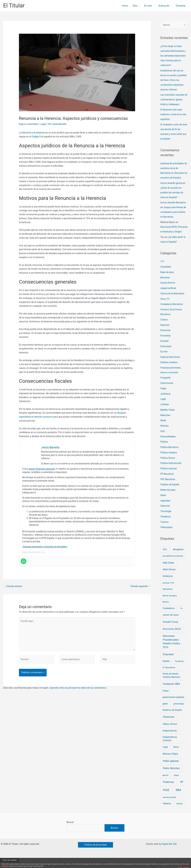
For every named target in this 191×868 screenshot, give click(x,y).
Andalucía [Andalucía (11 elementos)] (168, 586)
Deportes (165, 335)
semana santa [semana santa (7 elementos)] (169, 807)
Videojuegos (167, 537)
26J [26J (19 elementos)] (165, 559)
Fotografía (166, 387)
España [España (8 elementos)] (166, 671)
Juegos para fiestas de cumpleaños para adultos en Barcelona (174, 217)
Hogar (164, 398)
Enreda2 (165, 351)
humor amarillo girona (172, 188)
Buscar (70, 832)
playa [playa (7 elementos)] (176, 785)
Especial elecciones (171, 367)
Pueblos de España (170, 494)
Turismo (165, 532)
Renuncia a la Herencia (34, 133)
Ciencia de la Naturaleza (173, 303)
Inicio (125, 6)
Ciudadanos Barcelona (172, 314)
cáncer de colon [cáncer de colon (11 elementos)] (171, 625)
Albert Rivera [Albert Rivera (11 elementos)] (169, 579)
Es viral (148, 6)
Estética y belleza (169, 372)
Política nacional (169, 478)
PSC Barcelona (168, 489)
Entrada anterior (13, 586)
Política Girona (168, 468)
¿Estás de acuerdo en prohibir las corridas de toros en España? (172, 197)
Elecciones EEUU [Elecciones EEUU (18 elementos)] (172, 639)
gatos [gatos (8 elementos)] (165, 713)
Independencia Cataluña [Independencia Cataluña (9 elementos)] (170, 748)
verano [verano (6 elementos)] (179, 813)
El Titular (14, 6)
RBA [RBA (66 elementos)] (179, 800)
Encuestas (166, 345)
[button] (96, 855)
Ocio (135, 6)
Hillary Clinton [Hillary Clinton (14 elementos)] (170, 734)
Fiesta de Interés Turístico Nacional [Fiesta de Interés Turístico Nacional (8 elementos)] (171, 685)
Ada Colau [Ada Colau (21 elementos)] (168, 572)
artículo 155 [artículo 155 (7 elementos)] (168, 592)
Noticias (165, 436)
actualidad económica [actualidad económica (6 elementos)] (173, 566)
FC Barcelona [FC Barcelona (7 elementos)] (169, 677)
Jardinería (166, 403)
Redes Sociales (168, 500)
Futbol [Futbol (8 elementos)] (166, 700)
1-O (162, 271)
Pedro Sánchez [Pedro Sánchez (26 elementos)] (171, 778)
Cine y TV (165, 309)
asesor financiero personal (42, 469)
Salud (163, 505)
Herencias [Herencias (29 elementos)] (169, 726)
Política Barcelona (170, 457)
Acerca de (164, 6)
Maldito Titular (168, 419)
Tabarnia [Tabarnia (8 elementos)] (167, 813)
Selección (166, 516)
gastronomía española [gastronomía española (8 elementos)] (173, 707)
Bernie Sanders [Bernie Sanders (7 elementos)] (170, 605)
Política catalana (169, 462)
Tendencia (166, 526)
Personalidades (169, 446)
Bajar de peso (168, 282)
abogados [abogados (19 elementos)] (178, 559)
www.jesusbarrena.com (34, 552)
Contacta (181, 6)
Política (164, 452)
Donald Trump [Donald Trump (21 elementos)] (170, 632)
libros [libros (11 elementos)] (176, 757)
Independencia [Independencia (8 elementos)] (170, 740)
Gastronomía (167, 393)
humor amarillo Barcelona (174, 208)
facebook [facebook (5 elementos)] (179, 671)
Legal (44, 124)
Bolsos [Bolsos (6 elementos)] (166, 612)
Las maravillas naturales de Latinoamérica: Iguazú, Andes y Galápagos (174, 105)
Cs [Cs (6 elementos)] (181, 618)
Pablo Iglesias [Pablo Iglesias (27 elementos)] (171, 771)
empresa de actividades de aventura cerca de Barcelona (173, 173)
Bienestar (165, 287)
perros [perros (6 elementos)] (165, 785)
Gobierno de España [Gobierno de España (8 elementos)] (172, 720)
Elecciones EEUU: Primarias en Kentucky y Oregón (173, 237)
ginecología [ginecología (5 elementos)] (179, 713)
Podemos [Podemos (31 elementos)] (168, 792)
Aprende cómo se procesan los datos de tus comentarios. (80, 691)
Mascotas (166, 425)
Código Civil (38, 137)
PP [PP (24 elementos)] (182, 792)
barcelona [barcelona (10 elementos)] (168, 599)
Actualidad (166, 277)
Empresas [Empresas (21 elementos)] (168, 664)
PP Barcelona (167, 484)
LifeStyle (165, 414)
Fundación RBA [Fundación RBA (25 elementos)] (171, 694)
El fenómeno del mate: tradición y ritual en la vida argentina (174, 119)
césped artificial (169, 298)
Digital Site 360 (169, 854)
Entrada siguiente (140, 586)
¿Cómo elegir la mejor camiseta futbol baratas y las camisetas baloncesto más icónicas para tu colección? (174, 56)
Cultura (164, 329)
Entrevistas (166, 356)
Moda (163, 430)
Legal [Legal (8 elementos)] (165, 757)
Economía (166, 340)
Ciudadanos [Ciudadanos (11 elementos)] (169, 618)
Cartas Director (168, 293)
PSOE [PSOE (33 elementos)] (166, 800)
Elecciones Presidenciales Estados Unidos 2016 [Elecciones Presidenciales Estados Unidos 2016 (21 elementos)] (171, 651)
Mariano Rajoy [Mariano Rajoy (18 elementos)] (170, 764)
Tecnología (166, 521)
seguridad (166, 510)
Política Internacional (171, 473)
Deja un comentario (29, 124)
